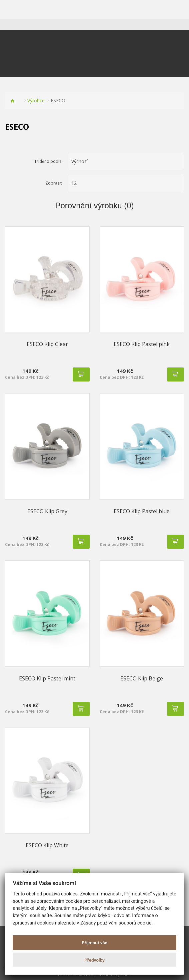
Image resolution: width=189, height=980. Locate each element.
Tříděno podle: (48, 161)
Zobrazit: (54, 183)
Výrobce (36, 100)
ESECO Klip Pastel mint (47, 678)
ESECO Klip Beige (142, 678)
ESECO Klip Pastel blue (142, 511)
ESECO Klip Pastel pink (142, 344)
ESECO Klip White (47, 845)
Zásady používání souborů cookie (116, 923)
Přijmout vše (94, 943)
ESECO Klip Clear (47, 344)
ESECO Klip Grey (47, 511)
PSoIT (126, 975)
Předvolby (94, 960)
